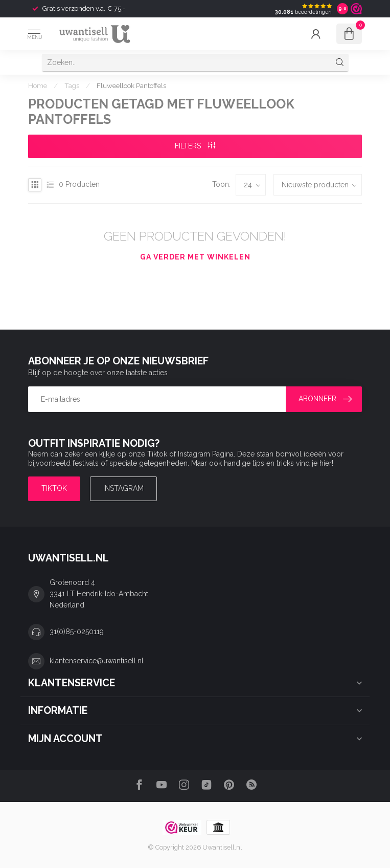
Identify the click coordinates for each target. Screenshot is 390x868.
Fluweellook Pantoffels (131, 85)
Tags (72, 85)
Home (38, 85)
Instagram (123, 488)
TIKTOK (54, 488)
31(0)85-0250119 (77, 632)
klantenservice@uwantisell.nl (97, 661)
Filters (195, 146)
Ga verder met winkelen (195, 257)
